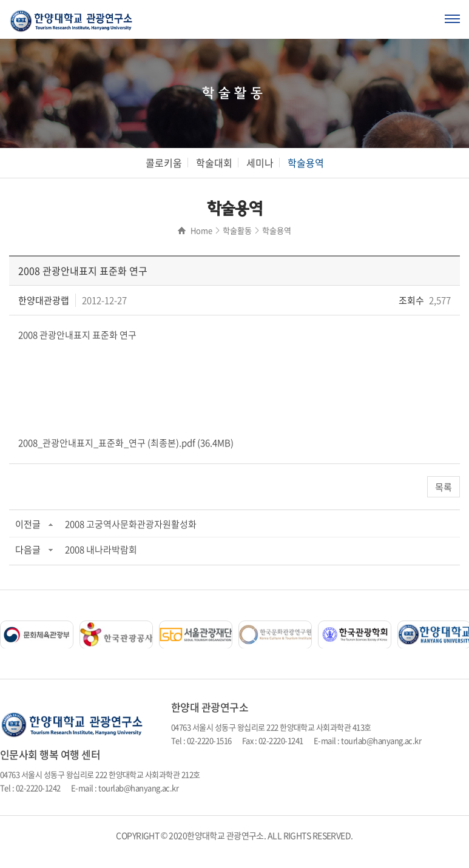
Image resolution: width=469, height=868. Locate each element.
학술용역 (306, 163)
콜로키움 (164, 163)
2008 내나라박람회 (101, 550)
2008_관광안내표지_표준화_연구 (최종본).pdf (107, 443)
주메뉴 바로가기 (0, 0)
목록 (444, 487)
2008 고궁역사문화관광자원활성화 (131, 524)
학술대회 (214, 163)
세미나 (260, 163)
